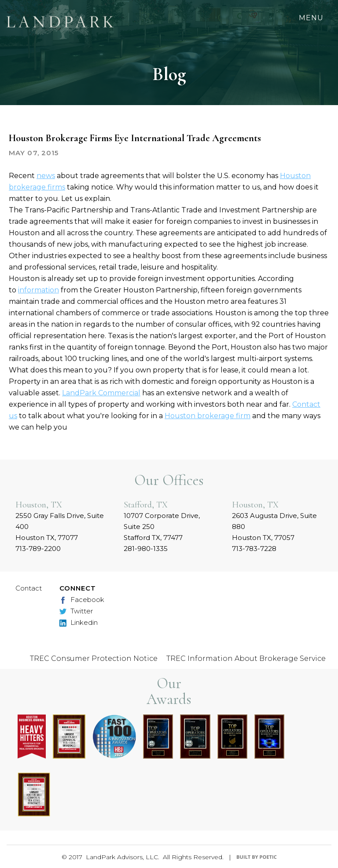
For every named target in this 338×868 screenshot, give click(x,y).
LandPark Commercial (101, 393)
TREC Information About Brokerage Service (246, 658)
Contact (29, 588)
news (46, 176)
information (39, 290)
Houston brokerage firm (208, 416)
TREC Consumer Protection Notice (94, 658)
